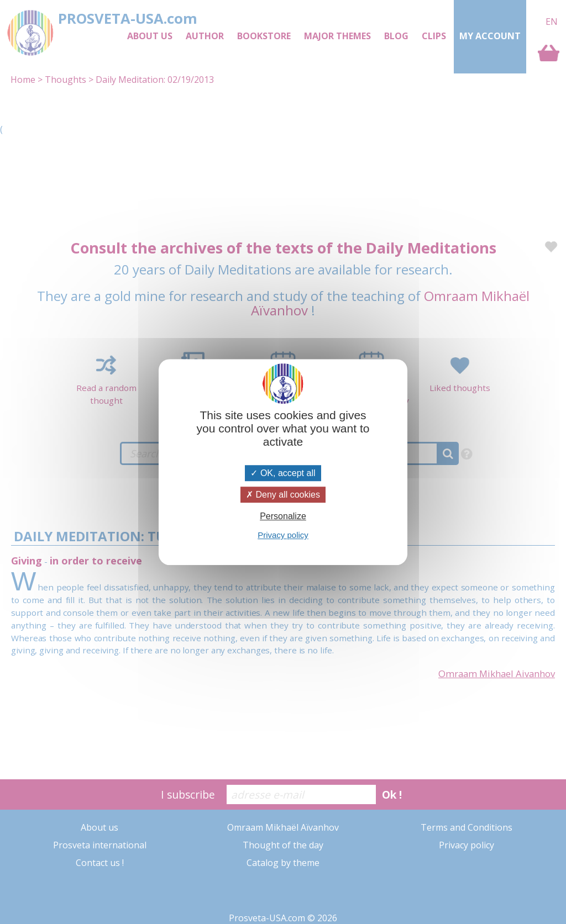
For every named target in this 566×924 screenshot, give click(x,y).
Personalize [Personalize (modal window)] (283, 516)
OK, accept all (283, 473)
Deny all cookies (283, 495)
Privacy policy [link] (283, 535)
